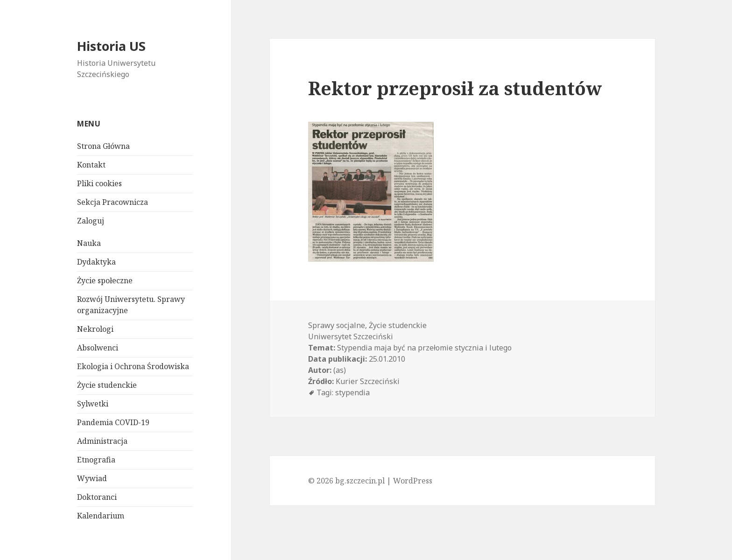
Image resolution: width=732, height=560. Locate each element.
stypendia (352, 392)
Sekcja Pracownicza (113, 202)
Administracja (102, 441)
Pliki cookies (99, 183)
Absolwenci (98, 348)
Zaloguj (91, 221)
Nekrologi (95, 329)
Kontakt (91, 165)
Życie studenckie (107, 385)
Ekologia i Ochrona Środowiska (133, 366)
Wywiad (92, 478)
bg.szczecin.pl (360, 481)
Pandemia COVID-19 (113, 422)
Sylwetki (93, 404)
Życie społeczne (105, 280)
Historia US (111, 46)
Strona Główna (103, 146)
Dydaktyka (96, 262)
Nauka (89, 243)
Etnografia (96, 460)
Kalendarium (101, 516)
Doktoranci (97, 497)
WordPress (413, 481)
